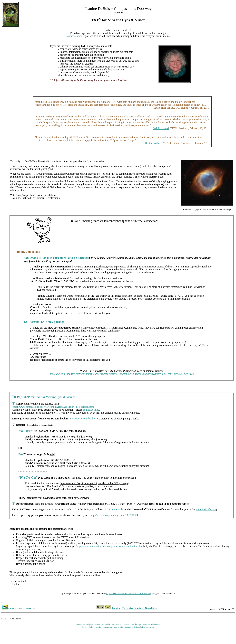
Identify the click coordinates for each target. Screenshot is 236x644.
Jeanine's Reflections (152, 624)
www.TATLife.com (206, 509)
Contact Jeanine (74, 36)
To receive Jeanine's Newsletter (140, 608)
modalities (109, 624)
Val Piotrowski (161, 128)
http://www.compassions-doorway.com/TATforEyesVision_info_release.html (53, 407)
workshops (137, 624)
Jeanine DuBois (97, 624)
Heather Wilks (153, 143)
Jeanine (116, 608)
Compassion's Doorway (21, 609)
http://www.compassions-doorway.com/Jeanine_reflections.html (110, 546)
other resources (148, 627)
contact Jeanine (91, 410)
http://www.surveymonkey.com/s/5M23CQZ (114, 515)
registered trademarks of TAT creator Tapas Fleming (129, 593)
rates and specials (123, 624)
